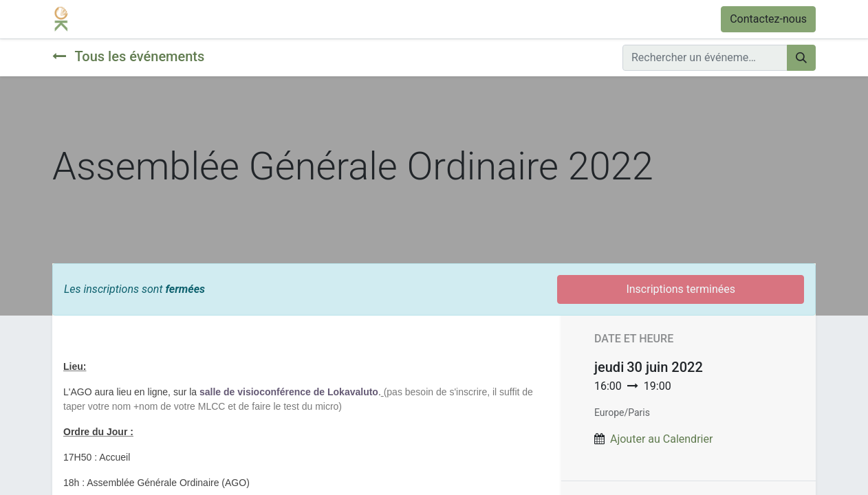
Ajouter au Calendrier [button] (661, 439)
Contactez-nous (768, 19)
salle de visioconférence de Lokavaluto (289, 392)
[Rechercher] (801, 58)
